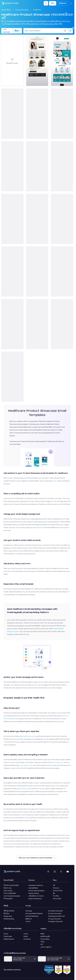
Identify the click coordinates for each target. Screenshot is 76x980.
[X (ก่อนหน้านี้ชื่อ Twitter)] (61, 872)
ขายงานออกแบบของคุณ (12, 896)
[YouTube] (68, 872)
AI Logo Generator (54, 919)
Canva (6, 934)
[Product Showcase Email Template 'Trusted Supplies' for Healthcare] (12, 377)
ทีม (54, 893)
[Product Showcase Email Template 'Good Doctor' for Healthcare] (12, 219)
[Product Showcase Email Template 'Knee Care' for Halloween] (37, 324)
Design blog (8, 916)
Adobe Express (9, 939)
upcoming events (26, 765)
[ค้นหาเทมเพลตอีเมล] (44, 31)
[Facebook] (48, 872)
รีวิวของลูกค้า (8, 899)
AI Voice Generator (55, 914)
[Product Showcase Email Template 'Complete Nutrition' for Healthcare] (37, 166)
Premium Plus (58, 891)
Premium (56, 888)
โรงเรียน (56, 896)
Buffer (26, 936)
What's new (8, 888)
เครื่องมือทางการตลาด (36, 896)
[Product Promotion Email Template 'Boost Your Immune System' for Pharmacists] (62, 324)
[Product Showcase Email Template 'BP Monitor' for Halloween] (12, 271)
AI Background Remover (57, 916)
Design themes (34, 893)
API (42, 944)
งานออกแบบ (7, 31)
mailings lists (24, 789)
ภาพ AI (28, 921)
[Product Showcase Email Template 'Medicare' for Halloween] (62, 271)
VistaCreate (8, 936)
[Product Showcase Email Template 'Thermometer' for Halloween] (12, 324)
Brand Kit (40, 528)
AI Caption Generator (55, 921)
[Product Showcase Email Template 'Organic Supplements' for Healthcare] (12, 166)
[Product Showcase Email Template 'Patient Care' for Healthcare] (37, 271)
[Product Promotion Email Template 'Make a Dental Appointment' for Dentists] (62, 61)
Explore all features (35, 899)
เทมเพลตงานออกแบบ (36, 885)
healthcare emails (29, 736)
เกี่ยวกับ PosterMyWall (11, 885)
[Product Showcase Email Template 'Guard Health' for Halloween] (62, 219)
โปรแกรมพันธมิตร (10, 893)
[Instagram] (55, 872)
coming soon (58, 762)
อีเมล (17, 31)
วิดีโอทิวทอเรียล (9, 911)
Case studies (8, 891)
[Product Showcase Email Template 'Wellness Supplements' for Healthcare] (37, 114)
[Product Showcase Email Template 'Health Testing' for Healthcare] (62, 114)
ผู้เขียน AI (29, 919)
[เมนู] (71, 3)
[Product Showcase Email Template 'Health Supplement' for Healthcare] (62, 166)
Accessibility (45, 939)
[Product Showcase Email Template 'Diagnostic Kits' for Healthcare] (12, 114)
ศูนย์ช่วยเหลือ (45, 936)
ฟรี (54, 885)
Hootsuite (27, 939)
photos (54, 481)
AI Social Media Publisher (34, 914)
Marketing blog (9, 919)
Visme (26, 934)
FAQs (42, 942)
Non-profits (57, 899)
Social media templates (36, 891)
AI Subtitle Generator (55, 911)
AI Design (29, 911)
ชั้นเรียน (6, 914)
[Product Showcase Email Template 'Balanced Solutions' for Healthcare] (37, 61)
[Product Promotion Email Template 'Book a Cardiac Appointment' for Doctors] (37, 219)
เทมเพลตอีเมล (6, 10)
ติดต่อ (42, 934)
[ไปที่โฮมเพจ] (9, 3)
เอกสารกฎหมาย (46, 947)
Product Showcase (22, 10)
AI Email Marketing (32, 916)
